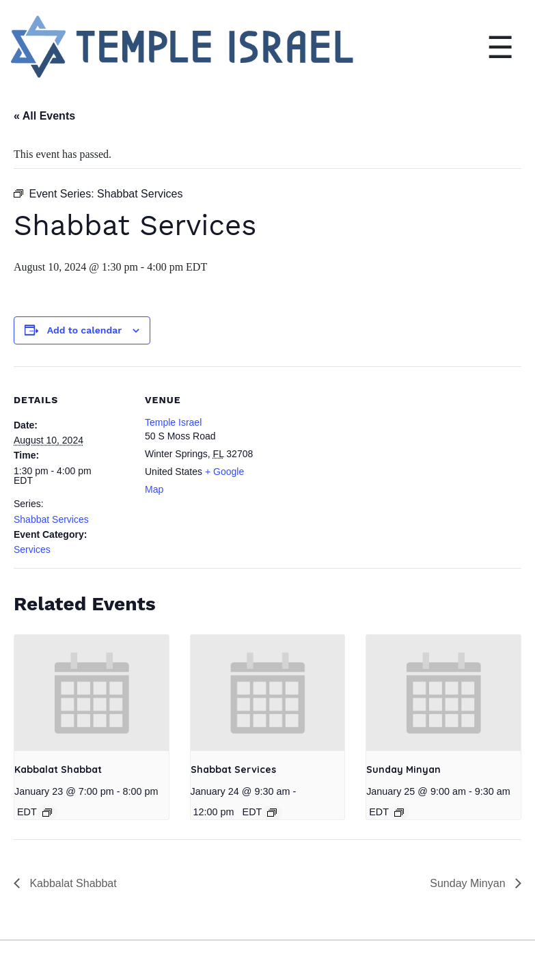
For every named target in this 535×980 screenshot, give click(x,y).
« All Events (44, 116)
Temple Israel (173, 422)
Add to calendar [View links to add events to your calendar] (84, 330)
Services (32, 549)
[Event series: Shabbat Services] (272, 813)
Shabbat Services (51, 519)
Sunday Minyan (403, 770)
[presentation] (92, 693)
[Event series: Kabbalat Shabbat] (47, 813)
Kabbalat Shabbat (58, 770)
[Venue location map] (348, 461)
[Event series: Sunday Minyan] (399, 813)
